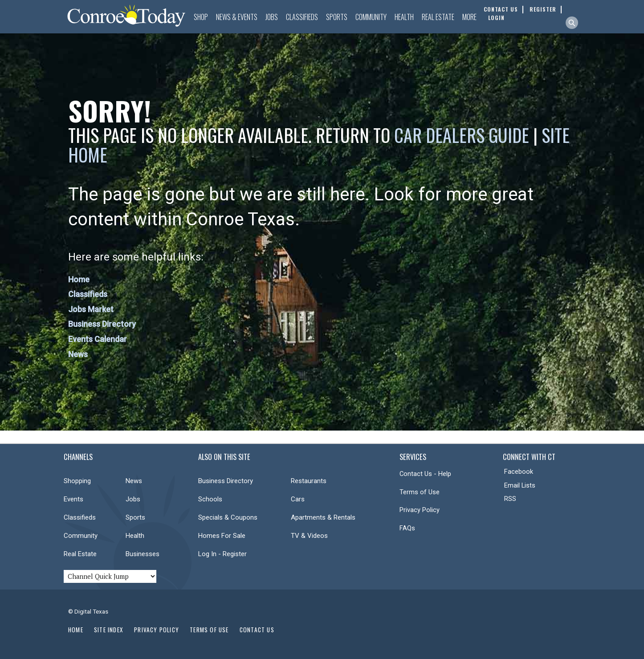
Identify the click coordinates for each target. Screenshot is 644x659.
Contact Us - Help (425, 474)
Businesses (143, 554)
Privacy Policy (420, 510)
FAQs (407, 528)
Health (404, 17)
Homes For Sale (222, 536)
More (469, 17)
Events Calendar (98, 339)
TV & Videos (309, 536)
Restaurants (309, 481)
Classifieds (302, 17)
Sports (337, 17)
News (78, 354)
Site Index (109, 630)
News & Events (237, 17)
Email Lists (520, 485)
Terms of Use (420, 492)
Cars (298, 499)
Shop (201, 17)
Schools (210, 499)
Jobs (272, 17)
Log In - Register (222, 554)
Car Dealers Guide (462, 135)
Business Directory (102, 324)
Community (371, 17)
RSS (510, 499)
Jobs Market (91, 309)
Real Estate (438, 17)
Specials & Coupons (228, 517)
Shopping (77, 481)
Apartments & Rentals (323, 517)
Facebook (519, 472)
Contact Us (257, 630)
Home (79, 279)
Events (73, 499)
